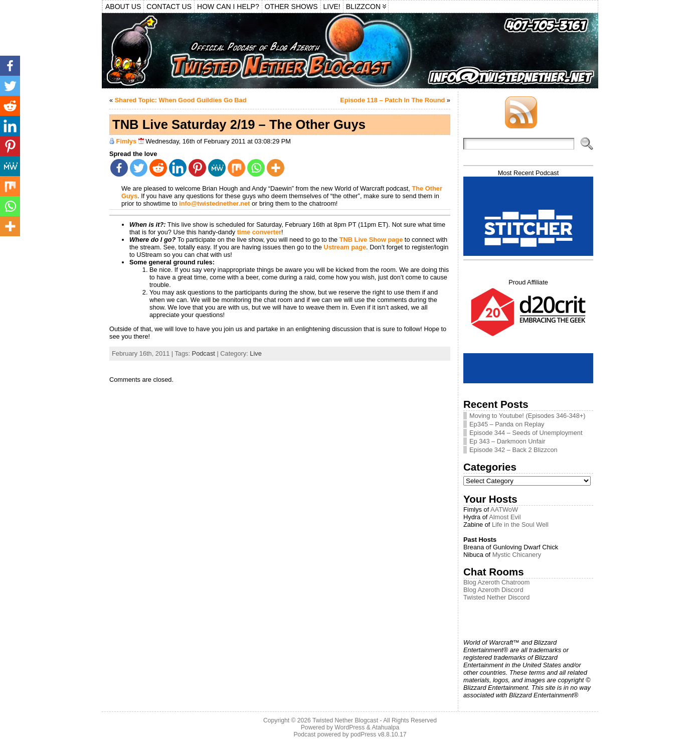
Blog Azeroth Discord (493, 590)
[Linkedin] (178, 168)
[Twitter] (139, 168)
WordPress (349, 727)
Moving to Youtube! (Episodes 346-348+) (528, 416)
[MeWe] (217, 168)
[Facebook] (119, 168)
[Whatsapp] (256, 168)
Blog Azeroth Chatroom (496, 582)
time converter (259, 232)
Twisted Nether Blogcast (345, 720)
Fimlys (127, 141)
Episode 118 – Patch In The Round (392, 100)
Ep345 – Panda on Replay (507, 424)
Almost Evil (505, 517)
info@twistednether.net (214, 203)
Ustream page (345, 247)
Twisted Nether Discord (496, 597)
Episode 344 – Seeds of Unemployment (526, 433)
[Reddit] (158, 168)
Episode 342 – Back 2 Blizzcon (513, 450)
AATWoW (504, 509)
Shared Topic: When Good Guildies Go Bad (181, 100)
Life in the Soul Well (520, 525)
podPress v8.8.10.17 (379, 734)
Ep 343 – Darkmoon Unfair (507, 441)
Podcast (204, 353)
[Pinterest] (197, 168)
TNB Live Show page (371, 240)
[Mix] (236, 168)
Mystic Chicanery (517, 555)
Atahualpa (385, 727)
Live (255, 353)
